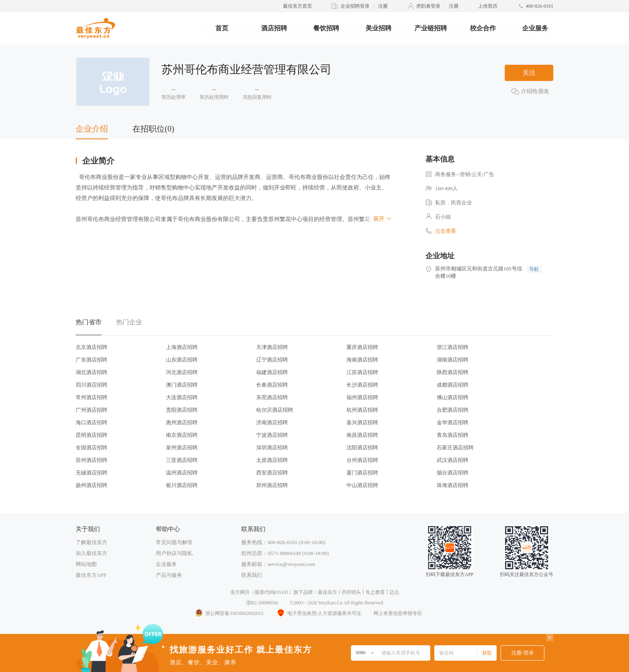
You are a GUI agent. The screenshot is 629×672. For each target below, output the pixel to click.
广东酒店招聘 (91, 360)
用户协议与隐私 (174, 553)
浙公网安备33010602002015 (229, 613)
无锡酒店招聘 (91, 473)
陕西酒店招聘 (453, 372)
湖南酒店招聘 (453, 360)
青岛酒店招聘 (453, 435)
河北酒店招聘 (182, 372)
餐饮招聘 (326, 28)
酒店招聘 (274, 28)
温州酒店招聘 (182, 473)
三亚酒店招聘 (182, 460)
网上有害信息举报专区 (398, 613)
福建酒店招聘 (272, 372)
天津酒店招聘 (272, 347)
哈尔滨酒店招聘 (275, 410)
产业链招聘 (431, 28)
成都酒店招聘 (453, 385)
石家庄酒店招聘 (455, 448)
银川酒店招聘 (182, 485)
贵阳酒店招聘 (182, 410)
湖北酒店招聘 (91, 372)
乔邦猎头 (351, 592)
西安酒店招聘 (272, 473)
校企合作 (483, 28)
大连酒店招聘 (182, 397)
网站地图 (86, 564)
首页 (222, 28)
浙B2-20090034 (262, 603)
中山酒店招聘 (362, 485)
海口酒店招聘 (91, 422)
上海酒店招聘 (182, 347)
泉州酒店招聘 (182, 448)
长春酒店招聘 (272, 385)
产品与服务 (169, 575)
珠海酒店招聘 (453, 485)
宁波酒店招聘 (272, 435)
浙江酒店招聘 (453, 347)
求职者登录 (428, 6)
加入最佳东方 (91, 553)
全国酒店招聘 (91, 448)
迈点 (394, 592)
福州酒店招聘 (362, 397)
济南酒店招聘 (272, 422)
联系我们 (252, 575)
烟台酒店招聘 (453, 473)
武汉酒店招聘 (453, 460)
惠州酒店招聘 (182, 422)
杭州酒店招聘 (362, 410)
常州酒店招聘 (91, 397)
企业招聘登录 (355, 6)
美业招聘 (378, 28)
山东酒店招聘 (182, 360)
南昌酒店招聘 (362, 435)
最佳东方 (327, 592)
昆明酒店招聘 (91, 435)
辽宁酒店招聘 (272, 360)
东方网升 (240, 592)
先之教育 (375, 592)
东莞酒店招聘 (272, 397)
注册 (383, 6)
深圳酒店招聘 (272, 448)
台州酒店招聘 (362, 460)
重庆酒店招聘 (362, 347)
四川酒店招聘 (91, 385)
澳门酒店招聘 (182, 385)
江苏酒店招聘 (362, 372)
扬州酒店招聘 (91, 485)
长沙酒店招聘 (362, 385)
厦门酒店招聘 (362, 473)
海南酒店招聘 (362, 360)
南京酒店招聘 (182, 435)
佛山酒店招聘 (453, 397)
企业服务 (535, 28)
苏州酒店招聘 (91, 460)
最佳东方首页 (297, 6)
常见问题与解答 (174, 542)
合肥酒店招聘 (453, 410)
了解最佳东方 (91, 542)
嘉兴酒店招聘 (362, 422)
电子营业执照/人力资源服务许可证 (319, 613)
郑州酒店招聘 (272, 485)
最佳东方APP (91, 575)
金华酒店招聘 (453, 422)
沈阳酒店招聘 (362, 448)
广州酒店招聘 (91, 410)
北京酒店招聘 (91, 347)
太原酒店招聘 (272, 460)
